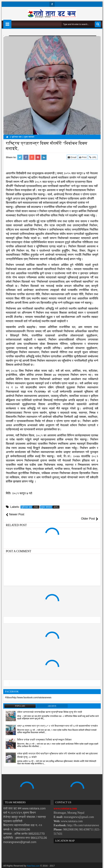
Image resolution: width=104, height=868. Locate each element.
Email (73, 157)
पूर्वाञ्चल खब (30, 507)
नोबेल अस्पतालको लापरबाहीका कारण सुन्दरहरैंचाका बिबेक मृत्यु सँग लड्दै (50, 708)
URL (94, 157)
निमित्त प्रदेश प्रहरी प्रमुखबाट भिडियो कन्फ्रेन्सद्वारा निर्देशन (44, 736)
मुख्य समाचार (50, 507)
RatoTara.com (34, 861)
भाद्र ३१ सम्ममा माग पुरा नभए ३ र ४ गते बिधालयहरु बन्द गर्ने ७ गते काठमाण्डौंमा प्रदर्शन (58, 722)
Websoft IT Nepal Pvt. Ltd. (31, 865)
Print (83, 157)
